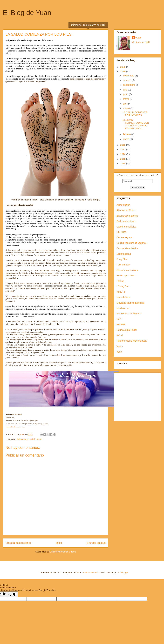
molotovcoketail (91, 573)
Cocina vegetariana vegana (131, 243)
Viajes (120, 346)
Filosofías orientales (127, 270)
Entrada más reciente (18, 543)
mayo (126, 99)
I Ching (120, 281)
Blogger (125, 573)
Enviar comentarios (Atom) (63, 552)
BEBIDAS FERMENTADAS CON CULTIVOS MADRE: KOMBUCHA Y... (136, 124)
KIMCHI (121, 292)
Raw (119, 319)
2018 (123, 145)
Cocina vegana (124, 237)
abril (126, 104)
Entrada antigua (96, 543)
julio (125, 90)
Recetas (121, 324)
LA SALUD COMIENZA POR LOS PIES (135, 114)
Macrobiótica (123, 297)
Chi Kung (121, 232)
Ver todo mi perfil (141, 42)
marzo (127, 108)
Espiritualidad (124, 254)
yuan (138, 38)
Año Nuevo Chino (126, 210)
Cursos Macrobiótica (127, 248)
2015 (123, 159)
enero (126, 139)
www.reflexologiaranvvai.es (15, 427)
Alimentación (123, 205)
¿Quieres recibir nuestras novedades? (137, 175)
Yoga (119, 352)
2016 (123, 154)
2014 (123, 164)
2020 (123, 67)
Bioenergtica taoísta (127, 216)
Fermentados (124, 265)
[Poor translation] (12, 594)
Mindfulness (123, 308)
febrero (127, 134)
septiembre (129, 85)
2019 (123, 71)
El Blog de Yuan (27, 13)
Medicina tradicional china (130, 303)
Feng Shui (122, 259)
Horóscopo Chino (126, 276)
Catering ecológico (126, 227)
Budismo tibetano (126, 221)
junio (126, 94)
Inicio (59, 543)
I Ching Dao (123, 286)
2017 (123, 149)
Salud (39, 439)
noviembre (129, 76)
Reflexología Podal (25, 439)
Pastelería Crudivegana (129, 314)
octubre (127, 80)
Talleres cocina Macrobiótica (132, 341)
